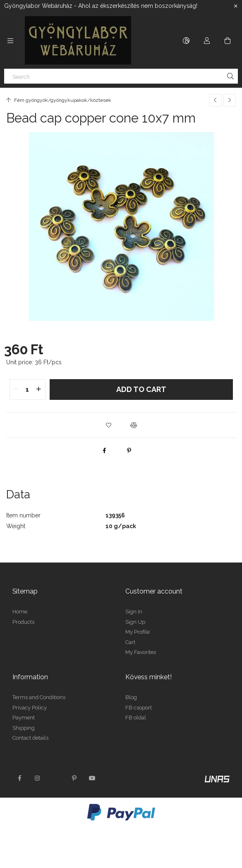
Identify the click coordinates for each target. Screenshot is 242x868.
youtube (92, 778)
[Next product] (230, 100)
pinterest (74, 778)
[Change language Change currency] (186, 41)
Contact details (30, 738)
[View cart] (228, 41)
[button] (109, 425)
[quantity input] (28, 390)
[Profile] (207, 41)
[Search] (121, 76)
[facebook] (104, 450)
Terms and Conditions (39, 697)
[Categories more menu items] (10, 41)
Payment (24, 718)
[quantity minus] (16, 390)
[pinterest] (129, 450)
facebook (19, 778)
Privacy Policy (30, 708)
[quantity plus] (39, 390)
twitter (56, 778)
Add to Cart (141, 389)
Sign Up (135, 622)
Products (23, 622)
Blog (131, 697)
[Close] (236, 6)
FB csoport (139, 708)
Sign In (134, 612)
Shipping (24, 728)
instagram (38, 778)
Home (20, 612)
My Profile (138, 632)
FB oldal (136, 718)
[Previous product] (215, 100)
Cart (130, 642)
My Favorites (141, 652)
